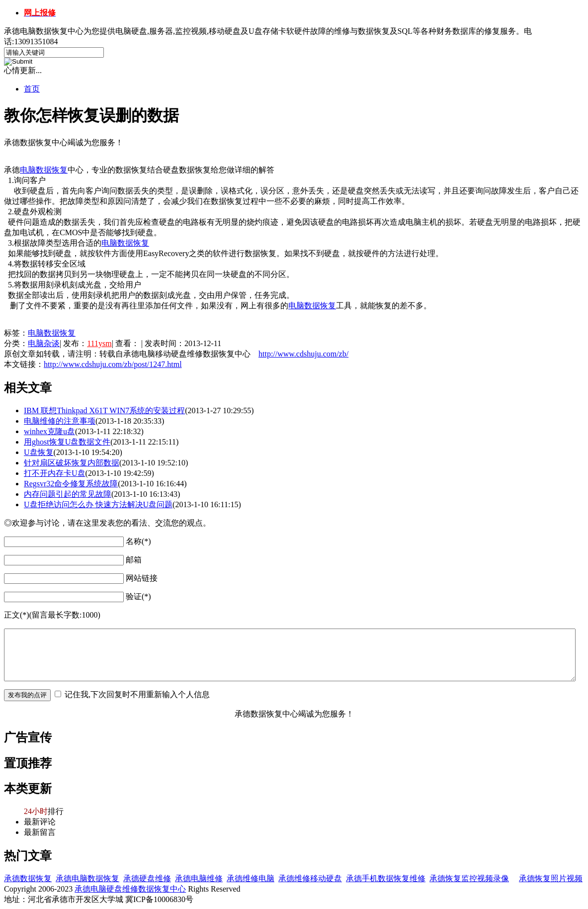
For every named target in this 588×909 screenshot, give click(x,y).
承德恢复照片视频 (551, 878)
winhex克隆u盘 (49, 431)
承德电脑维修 (199, 878)
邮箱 (134, 560)
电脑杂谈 (44, 343)
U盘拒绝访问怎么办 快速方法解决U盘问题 (98, 504)
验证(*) (138, 596)
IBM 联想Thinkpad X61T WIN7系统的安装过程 (104, 410)
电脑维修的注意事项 (60, 421)
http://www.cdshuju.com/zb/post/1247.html (113, 364)
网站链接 (142, 578)
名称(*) (138, 541)
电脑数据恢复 (44, 170)
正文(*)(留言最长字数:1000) (52, 615)
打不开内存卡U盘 (55, 473)
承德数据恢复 (28, 878)
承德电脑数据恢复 (87, 878)
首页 (32, 89)
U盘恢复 (39, 452)
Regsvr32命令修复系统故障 (71, 484)
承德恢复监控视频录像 (469, 878)
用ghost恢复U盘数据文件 (67, 442)
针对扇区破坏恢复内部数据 (72, 463)
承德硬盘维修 (147, 878)
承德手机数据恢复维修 (386, 878)
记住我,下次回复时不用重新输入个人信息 (137, 694)
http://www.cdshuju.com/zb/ (303, 354)
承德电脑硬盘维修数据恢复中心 (130, 889)
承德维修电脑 (251, 878)
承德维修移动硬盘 (310, 878)
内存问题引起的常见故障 (68, 494)
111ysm (99, 343)
